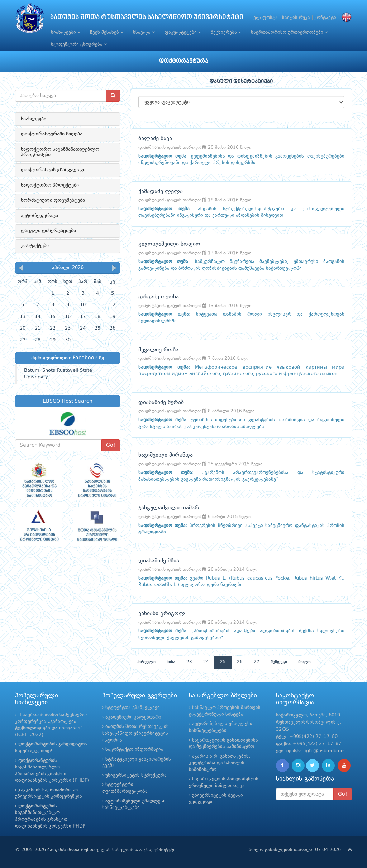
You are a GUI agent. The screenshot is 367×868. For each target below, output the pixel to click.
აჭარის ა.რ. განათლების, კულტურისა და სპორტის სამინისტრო (220, 763)
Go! (111, 445)
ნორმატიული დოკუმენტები (53, 200)
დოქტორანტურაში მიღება (52, 134)
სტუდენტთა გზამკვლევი (133, 708)
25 (223, 662)
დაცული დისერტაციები (48, 231)
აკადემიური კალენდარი (133, 717)
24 (206, 662)
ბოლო (305, 662)
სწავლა (144, 32)
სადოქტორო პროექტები (50, 185)
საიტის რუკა (296, 18)
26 (240, 662)
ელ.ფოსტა (266, 18)
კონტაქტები (35, 246)
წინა (171, 662)
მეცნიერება (226, 32)
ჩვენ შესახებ (107, 32)
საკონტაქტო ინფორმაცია (134, 750)
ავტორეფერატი (39, 216)
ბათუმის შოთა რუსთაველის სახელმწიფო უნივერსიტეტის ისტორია (135, 733)
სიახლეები (66, 32)
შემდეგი (279, 662)
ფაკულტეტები (183, 32)
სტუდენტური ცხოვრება (79, 44)
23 (189, 662)
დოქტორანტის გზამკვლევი (53, 170)
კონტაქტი (325, 18)
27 (257, 662)
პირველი (146, 662)
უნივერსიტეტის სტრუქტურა (136, 775)
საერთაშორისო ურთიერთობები (289, 32)
